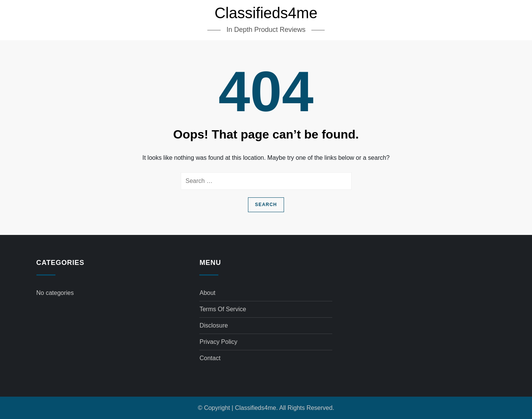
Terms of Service (223, 309)
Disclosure (214, 325)
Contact (210, 358)
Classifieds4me (266, 13)
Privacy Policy (218, 342)
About (207, 293)
